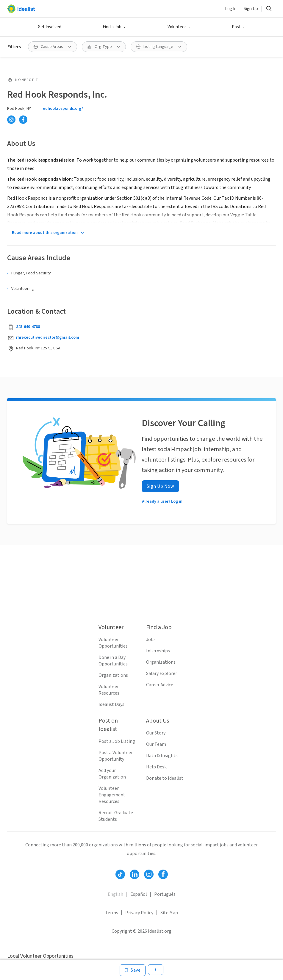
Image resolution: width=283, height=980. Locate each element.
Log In (231, 9)
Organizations (113, 675)
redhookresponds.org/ (62, 109)
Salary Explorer (162, 673)
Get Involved (50, 27)
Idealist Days (111, 704)
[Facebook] (23, 120)
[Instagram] (11, 120)
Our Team (156, 744)
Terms (112, 913)
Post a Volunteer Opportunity (116, 756)
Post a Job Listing (117, 741)
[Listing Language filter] (159, 47)
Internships (158, 651)
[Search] (269, 9)
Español (139, 894)
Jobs (151, 640)
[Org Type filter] (104, 47)
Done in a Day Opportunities (113, 661)
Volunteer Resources (109, 690)
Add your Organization (112, 774)
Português (165, 894)
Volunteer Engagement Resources (112, 795)
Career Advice (160, 685)
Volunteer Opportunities (113, 643)
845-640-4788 (28, 327)
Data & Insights (162, 756)
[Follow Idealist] (120, 874)
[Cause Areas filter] (53, 47)
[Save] (133, 970)
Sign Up (251, 9)
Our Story (156, 733)
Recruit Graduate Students (116, 816)
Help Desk (156, 767)
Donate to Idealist (165, 778)
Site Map (169, 913)
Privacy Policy (139, 913)
